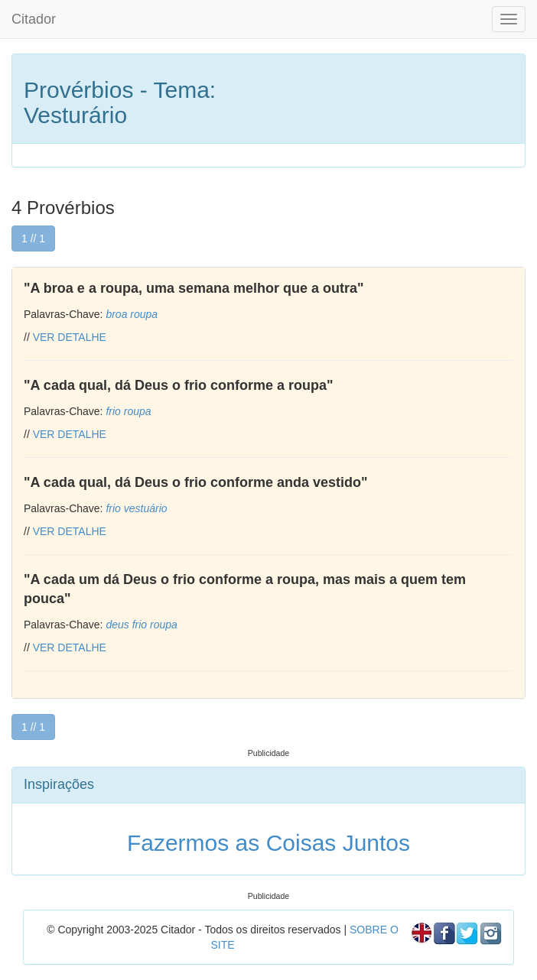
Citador (34, 19)
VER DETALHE (70, 337)
